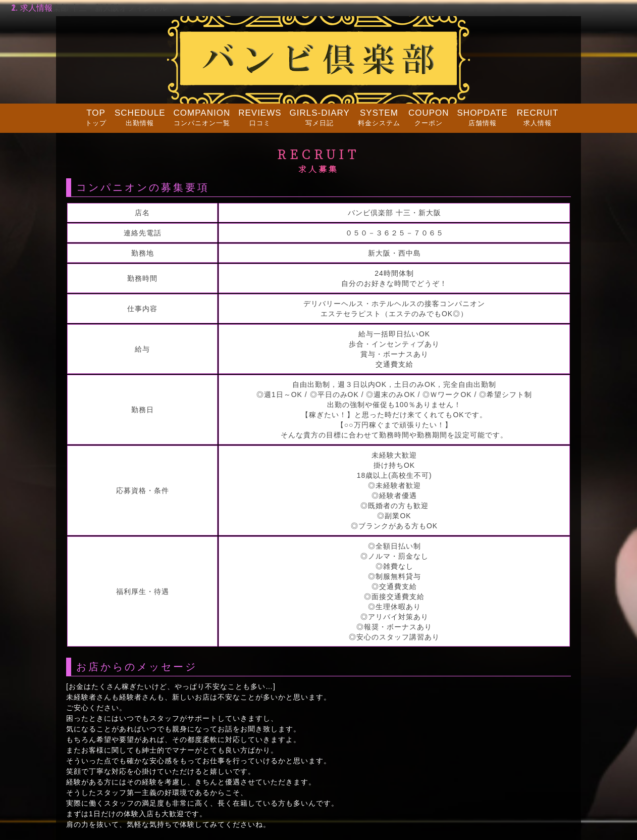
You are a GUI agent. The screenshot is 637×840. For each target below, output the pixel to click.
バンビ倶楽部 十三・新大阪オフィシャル (94, 8)
